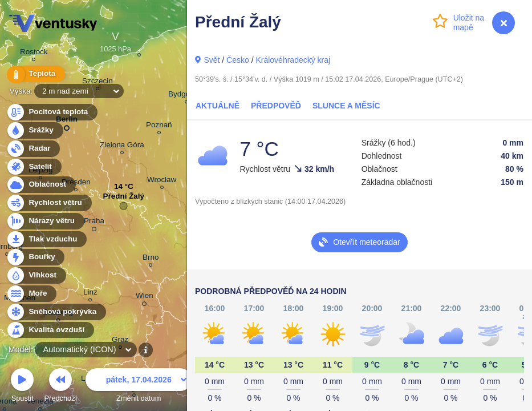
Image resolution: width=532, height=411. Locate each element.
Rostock (34, 53)
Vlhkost (36, 275)
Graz (120, 341)
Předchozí (61, 387)
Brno (151, 259)
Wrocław (162, 181)
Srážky (34, 130)
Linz (90, 294)
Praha (94, 223)
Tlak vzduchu (46, 239)
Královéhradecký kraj (293, 60)
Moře (31, 294)
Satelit (34, 167)
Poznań (159, 126)
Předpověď (276, 106)
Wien (145, 297)
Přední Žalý (124, 199)
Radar (33, 149)
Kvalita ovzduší (50, 330)
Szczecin (98, 82)
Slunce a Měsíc (346, 106)
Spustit (22, 387)
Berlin (67, 121)
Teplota (35, 74)
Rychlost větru (49, 203)
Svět (212, 60)
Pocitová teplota (52, 112)
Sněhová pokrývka (56, 312)
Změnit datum (139, 387)
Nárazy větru (45, 221)
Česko (238, 60)
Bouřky (35, 257)
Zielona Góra (122, 146)
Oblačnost (41, 185)
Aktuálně (218, 106)
